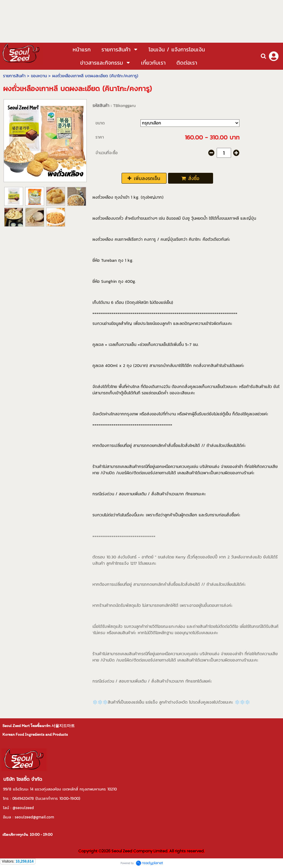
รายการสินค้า (14, 76)
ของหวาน (39, 76)
